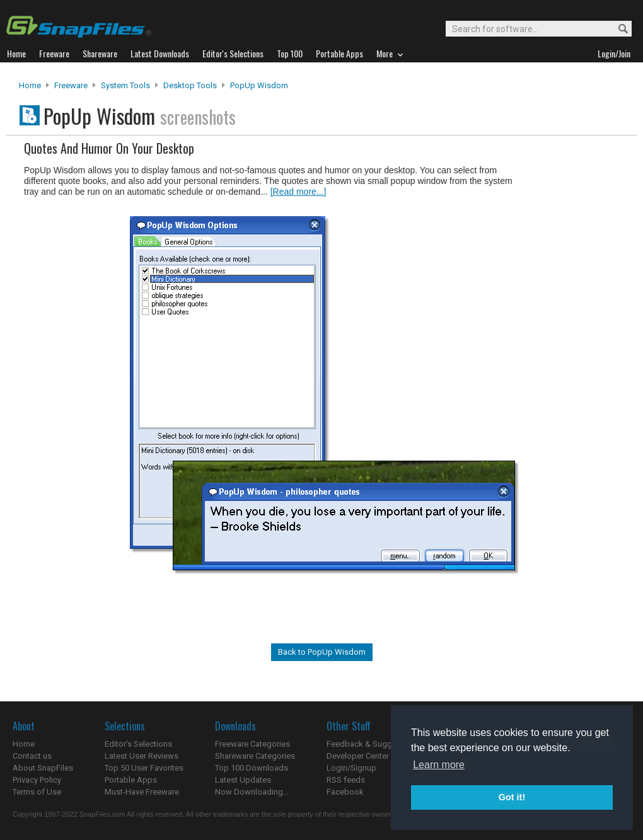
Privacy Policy (37, 780)
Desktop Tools (190, 85)
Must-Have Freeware (142, 792)
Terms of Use (37, 792)
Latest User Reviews (142, 756)
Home (30, 85)
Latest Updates (243, 780)
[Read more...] (298, 192)
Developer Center (358, 756)
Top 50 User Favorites (144, 768)
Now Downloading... (252, 792)
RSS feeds (346, 780)
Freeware (71, 85)
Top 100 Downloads (252, 768)
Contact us (32, 756)
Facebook (345, 792)
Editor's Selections (138, 744)
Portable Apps (131, 780)
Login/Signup (351, 768)
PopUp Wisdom (259, 85)
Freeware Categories (252, 744)
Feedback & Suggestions (373, 744)
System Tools (125, 85)
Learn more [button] (439, 765)
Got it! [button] (512, 797)
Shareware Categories (255, 756)
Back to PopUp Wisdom (322, 652)
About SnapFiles (43, 768)
